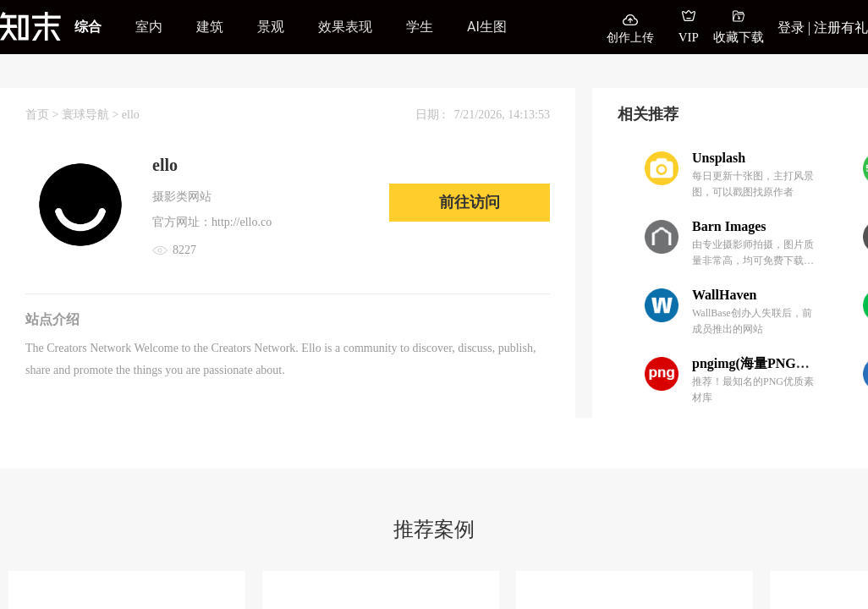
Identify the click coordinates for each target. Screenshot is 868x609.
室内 (149, 27)
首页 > (44, 115)
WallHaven (724, 295)
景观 (271, 27)
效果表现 (345, 27)
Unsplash (719, 158)
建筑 (210, 27)
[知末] (30, 26)
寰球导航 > (92, 115)
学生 (420, 27)
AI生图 (487, 27)
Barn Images (729, 226)
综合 (88, 27)
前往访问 (470, 202)
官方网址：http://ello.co (212, 222)
